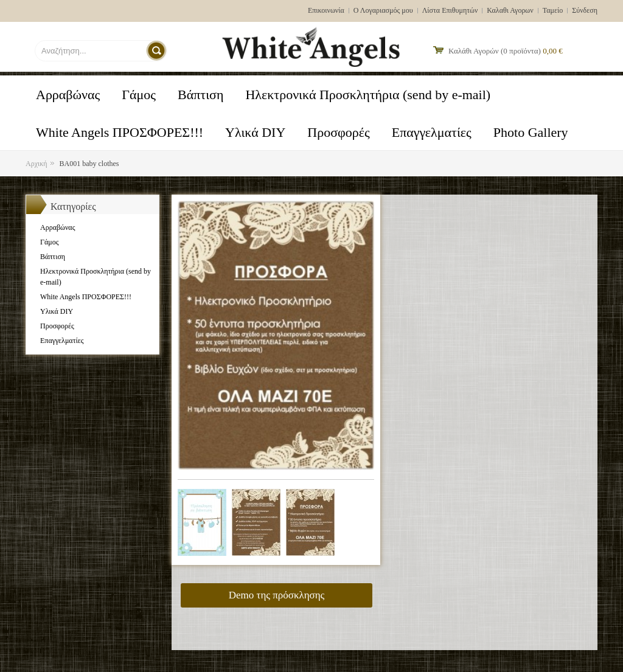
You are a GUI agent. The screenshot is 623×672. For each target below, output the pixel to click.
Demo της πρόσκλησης (277, 595)
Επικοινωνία (326, 10)
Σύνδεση (585, 10)
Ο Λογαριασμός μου (383, 10)
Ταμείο (553, 10)
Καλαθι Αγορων (510, 10)
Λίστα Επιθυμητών (450, 10)
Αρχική (37, 164)
